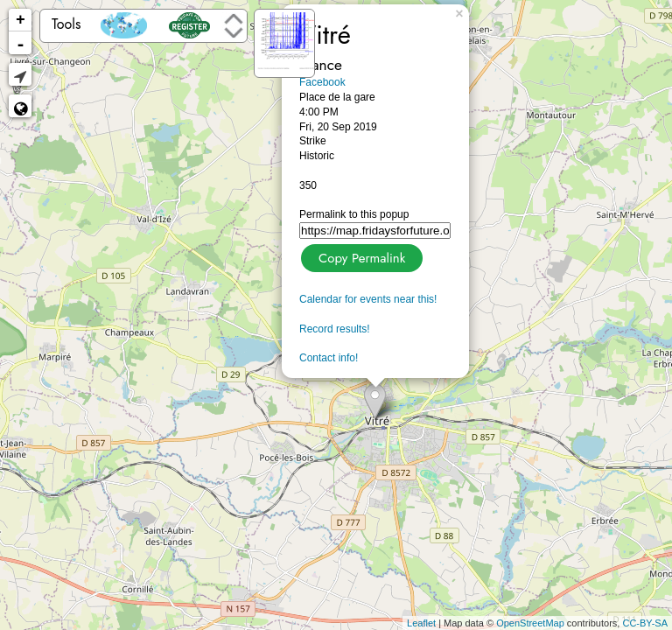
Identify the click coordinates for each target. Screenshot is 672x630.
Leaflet (421, 623)
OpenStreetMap (530, 623)
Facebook (322, 82)
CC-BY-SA (645, 623)
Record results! (335, 329)
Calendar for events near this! (368, 299)
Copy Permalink (360, 256)
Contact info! (329, 358)
